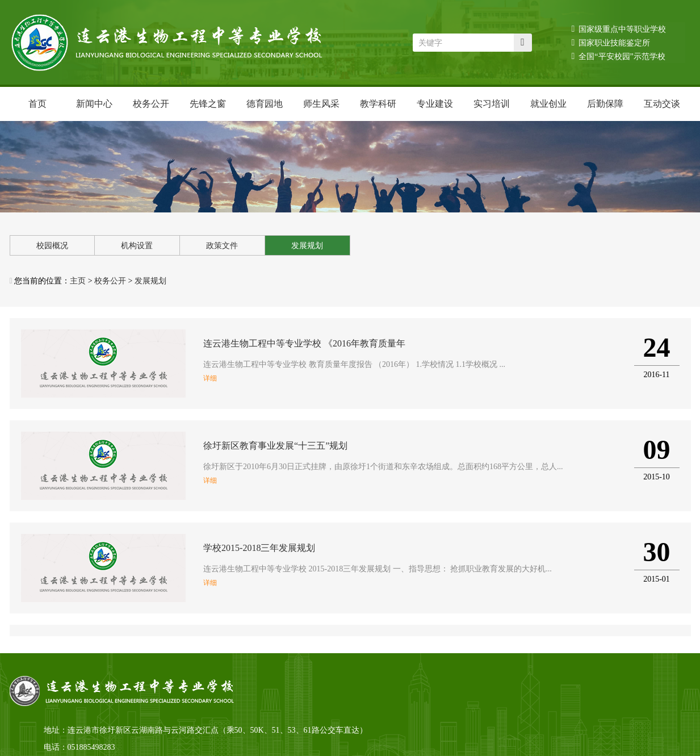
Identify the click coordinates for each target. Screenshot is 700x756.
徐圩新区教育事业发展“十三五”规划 (275, 446)
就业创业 (548, 104)
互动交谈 (662, 104)
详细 (210, 378)
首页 (37, 104)
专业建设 (435, 104)
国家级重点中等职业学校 (619, 29)
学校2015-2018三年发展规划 (259, 548)
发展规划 (307, 246)
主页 (78, 281)
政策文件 (222, 246)
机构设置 (137, 246)
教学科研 (378, 104)
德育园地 (265, 104)
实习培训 (492, 104)
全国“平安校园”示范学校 (619, 56)
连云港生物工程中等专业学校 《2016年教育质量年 (304, 343)
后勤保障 (605, 104)
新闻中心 (94, 104)
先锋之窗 (208, 104)
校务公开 (151, 104)
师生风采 (321, 104)
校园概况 (52, 246)
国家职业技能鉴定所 (611, 42)
